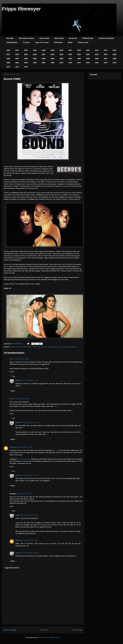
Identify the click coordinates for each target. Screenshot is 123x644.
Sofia (11, 359)
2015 (88, 50)
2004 (70, 54)
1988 (97, 59)
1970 (26, 67)
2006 (52, 54)
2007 (44, 54)
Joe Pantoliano (62, 347)
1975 (97, 63)
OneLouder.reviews (26, 38)
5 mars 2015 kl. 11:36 (25, 447)
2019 (52, 50)
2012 (114, 50)
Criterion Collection (106, 38)
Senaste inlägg (10, 630)
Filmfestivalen (88, 38)
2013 (106, 50)
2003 (79, 54)
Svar (14, 376)
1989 (88, 59)
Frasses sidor (83, 42)
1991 (70, 59)
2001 (97, 54)
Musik (70, 42)
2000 (106, 54)
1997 (17, 59)
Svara (12, 372)
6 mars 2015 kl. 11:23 (31, 515)
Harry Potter (59, 38)
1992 (61, 59)
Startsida (10, 38)
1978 (70, 63)
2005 (61, 54)
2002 (88, 54)
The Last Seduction (24, 459)
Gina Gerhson (42, 347)
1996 (26, 59)
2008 (35, 54)
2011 (8, 54)
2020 (44, 50)
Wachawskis (73, 347)
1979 (61, 63)
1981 (44, 63)
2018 (61, 50)
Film (25, 347)
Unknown (13, 447)
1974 (106, 63)
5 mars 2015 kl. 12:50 (31, 475)
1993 (52, 59)
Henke (18, 380)
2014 (97, 50)
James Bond (44, 38)
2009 (26, 54)
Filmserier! (58, 42)
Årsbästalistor (12, 42)
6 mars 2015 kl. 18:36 (31, 540)
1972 (8, 67)
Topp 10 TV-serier (42, 42)
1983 (26, 63)
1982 (35, 63)
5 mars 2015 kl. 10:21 (22, 399)
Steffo (12, 399)
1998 (8, 59)
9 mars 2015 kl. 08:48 (31, 553)
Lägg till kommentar (12, 568)
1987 (106, 59)
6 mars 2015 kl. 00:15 (24, 494)
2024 (8, 50)
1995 (35, 59)
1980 (52, 63)
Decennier (73, 38)
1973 (114, 63)
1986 (114, 59)
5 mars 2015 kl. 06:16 (22, 359)
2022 (26, 50)
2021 (35, 50)
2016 (79, 50)
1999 (114, 54)
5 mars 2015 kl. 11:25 (31, 422)
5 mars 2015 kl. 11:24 (31, 380)
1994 (44, 59)
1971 (17, 67)
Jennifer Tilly (52, 347)
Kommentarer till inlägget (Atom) (49, 637)
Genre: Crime (32, 347)
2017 (70, 50)
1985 (8, 63)
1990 (79, 59)
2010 (17, 54)
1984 (17, 63)
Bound (57, 450)
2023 (17, 50)
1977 (79, 63)
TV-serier (26, 42)
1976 (88, 63)
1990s (12, 347)
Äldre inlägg (77, 630)
